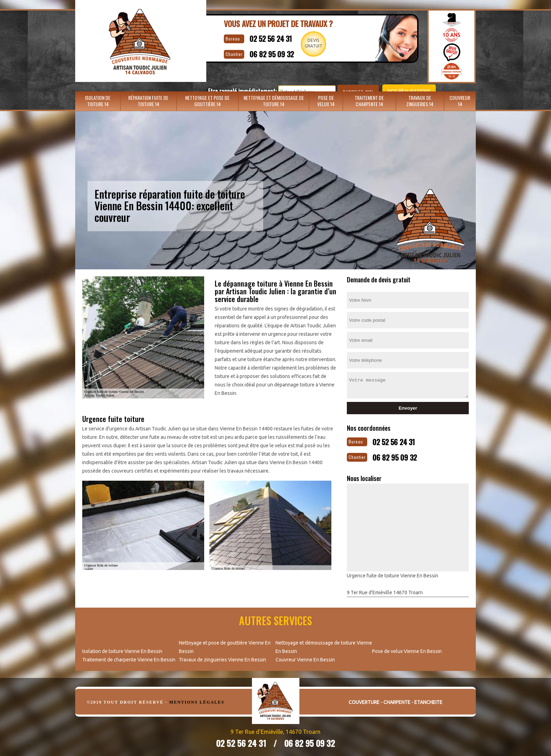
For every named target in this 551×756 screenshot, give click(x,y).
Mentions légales (197, 699)
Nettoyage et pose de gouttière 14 (207, 100)
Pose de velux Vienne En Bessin (407, 648)
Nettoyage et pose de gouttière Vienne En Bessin (225, 644)
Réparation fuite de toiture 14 (148, 100)
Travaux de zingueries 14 (420, 100)
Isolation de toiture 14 (98, 100)
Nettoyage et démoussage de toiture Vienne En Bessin (324, 644)
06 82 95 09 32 (258, 51)
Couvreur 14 (460, 100)
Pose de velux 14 (326, 100)
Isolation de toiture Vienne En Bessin (122, 648)
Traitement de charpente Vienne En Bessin (129, 657)
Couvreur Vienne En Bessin (305, 657)
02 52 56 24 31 (257, 37)
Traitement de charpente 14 (369, 100)
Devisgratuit (310, 43)
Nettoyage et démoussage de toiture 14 (274, 100)
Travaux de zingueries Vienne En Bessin (222, 657)
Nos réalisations (386, 71)
